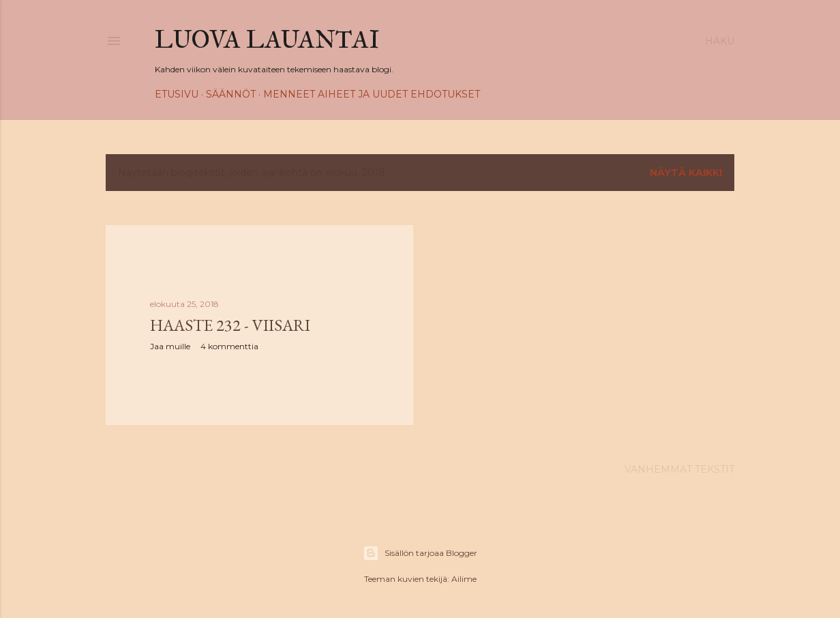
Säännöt (231, 94)
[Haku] (720, 41)
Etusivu (177, 94)
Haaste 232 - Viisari (230, 325)
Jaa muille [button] (170, 346)
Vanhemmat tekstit (679, 469)
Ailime (464, 579)
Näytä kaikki (686, 173)
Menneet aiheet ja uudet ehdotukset (372, 94)
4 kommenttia (229, 346)
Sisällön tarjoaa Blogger (420, 553)
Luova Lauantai (267, 40)
